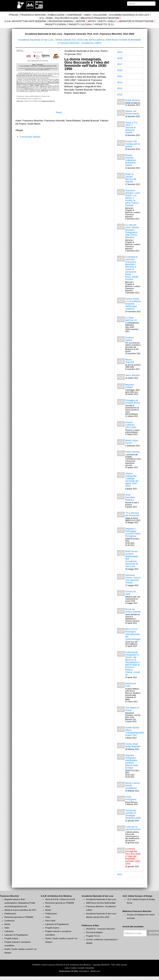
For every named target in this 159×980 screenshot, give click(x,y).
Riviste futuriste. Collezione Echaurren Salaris (131, 160)
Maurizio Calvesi (129, 386)
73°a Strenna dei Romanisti (132, 514)
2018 (120, 58)
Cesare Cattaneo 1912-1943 (131, 425)
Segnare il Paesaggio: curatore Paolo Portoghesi (133, 532)
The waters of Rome (132, 709)
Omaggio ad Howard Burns (132, 402)
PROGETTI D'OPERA (56, 25)
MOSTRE (81, 21)
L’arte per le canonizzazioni (133, 828)
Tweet (59, 112)
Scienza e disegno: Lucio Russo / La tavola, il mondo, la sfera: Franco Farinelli (133, 198)
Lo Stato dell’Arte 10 (131, 319)
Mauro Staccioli (129, 361)
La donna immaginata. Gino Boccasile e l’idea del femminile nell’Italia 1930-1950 (133, 856)
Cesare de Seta (130, 593)
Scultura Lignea (129, 339)
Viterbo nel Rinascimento (132, 112)
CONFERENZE (74, 15)
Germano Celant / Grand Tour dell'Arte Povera (133, 579)
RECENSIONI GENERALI (61, 21)
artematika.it (84, 971)
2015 (120, 76)
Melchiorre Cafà (131, 685)
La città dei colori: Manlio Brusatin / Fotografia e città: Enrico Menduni (132, 231)
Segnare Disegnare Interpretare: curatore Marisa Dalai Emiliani (132, 762)
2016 (120, 70)
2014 (120, 82)
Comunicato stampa (30, 137)
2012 (120, 94)
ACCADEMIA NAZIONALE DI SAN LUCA (129, 15)
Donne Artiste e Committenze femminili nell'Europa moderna (133, 304)
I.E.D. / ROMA (46, 18)
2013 (120, 88)
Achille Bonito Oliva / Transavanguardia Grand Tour (134, 731)
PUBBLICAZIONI (56, 15)
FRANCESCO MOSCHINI (33, 15)
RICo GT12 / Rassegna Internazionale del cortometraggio (133, 634)
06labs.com (95, 971)
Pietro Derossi (132, 452)
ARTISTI (92, 21)
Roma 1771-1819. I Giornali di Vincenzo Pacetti (132, 127)
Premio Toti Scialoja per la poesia (132, 144)
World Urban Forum (132, 442)
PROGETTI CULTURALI (80, 25)
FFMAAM (13, 15)
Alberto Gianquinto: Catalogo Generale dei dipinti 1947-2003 (132, 480)
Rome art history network (133, 610)
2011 (120, 874)
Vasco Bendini (132, 375)
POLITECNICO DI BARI (67, 18)
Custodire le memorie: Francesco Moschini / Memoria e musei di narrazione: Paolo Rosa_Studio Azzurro (132, 268)
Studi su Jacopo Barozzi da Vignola (131, 178)
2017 (120, 64)
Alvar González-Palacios (130, 497)
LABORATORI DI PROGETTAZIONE (136, 21)
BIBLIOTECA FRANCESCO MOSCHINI (100, 18)
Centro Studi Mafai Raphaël (133, 745)
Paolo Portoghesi (131, 798)
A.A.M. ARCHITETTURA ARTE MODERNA (25, 21)
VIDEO (87, 15)
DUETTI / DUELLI (107, 21)
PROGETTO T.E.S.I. (105, 25)
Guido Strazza (132, 100)
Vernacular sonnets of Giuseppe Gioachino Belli (133, 814)
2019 (120, 52)
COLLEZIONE (100, 15)
